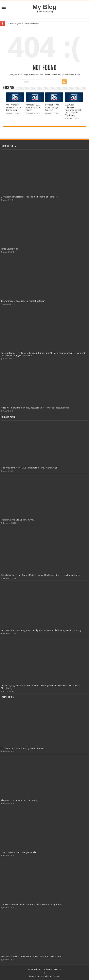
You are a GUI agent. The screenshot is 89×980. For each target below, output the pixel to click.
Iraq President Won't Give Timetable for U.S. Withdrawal (29, 468)
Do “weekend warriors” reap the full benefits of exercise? (29, 197)
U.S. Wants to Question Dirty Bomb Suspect (22, 24)
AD (40, 969)
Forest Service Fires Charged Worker (52, 107)
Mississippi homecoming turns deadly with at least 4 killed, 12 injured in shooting (41, 630)
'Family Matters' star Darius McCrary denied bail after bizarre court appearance (41, 575)
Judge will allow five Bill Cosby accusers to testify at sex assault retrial (35, 408)
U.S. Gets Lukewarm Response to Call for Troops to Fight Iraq (73, 110)
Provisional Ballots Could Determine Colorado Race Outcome (31, 957)
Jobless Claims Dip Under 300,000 (17, 520)
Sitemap (57, 969)
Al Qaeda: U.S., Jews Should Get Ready (34, 107)
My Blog (44, 7)
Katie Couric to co (10, 249)
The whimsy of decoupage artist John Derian (23, 301)
